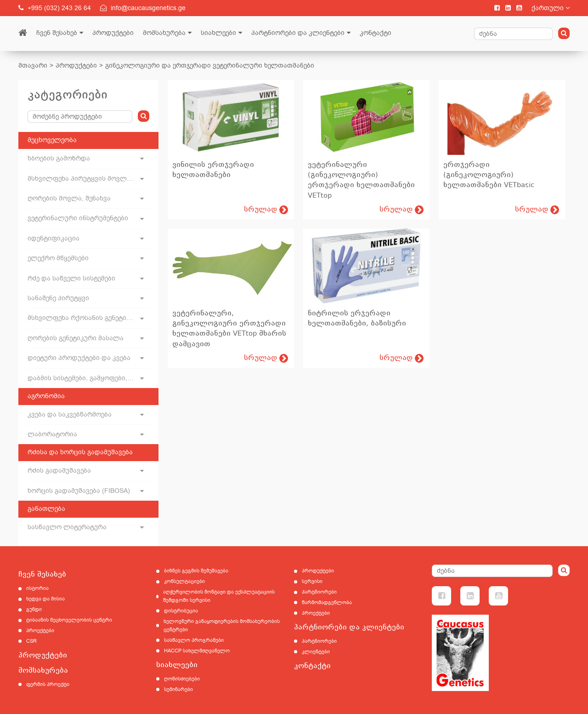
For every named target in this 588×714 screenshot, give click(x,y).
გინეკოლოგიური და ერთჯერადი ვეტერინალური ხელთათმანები (210, 66)
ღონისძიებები (182, 679)
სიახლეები (218, 33)
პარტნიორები (319, 592)
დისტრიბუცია (181, 611)
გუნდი (34, 609)
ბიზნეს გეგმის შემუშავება (196, 571)
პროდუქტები (113, 33)
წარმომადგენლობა (327, 603)
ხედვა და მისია (45, 599)
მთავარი (33, 66)
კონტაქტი (376, 33)
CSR (31, 641)
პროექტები (40, 631)
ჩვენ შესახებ (57, 33)
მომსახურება (164, 33)
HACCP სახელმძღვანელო (197, 651)
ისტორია (37, 588)
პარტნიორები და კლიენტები (298, 33)
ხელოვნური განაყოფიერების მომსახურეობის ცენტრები (222, 625)
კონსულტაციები (184, 581)
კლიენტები (316, 652)
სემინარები (178, 689)
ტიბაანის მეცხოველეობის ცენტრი (69, 620)
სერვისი (312, 581)
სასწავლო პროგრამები (194, 640)
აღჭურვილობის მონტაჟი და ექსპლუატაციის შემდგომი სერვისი (219, 596)
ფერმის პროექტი (48, 684)
